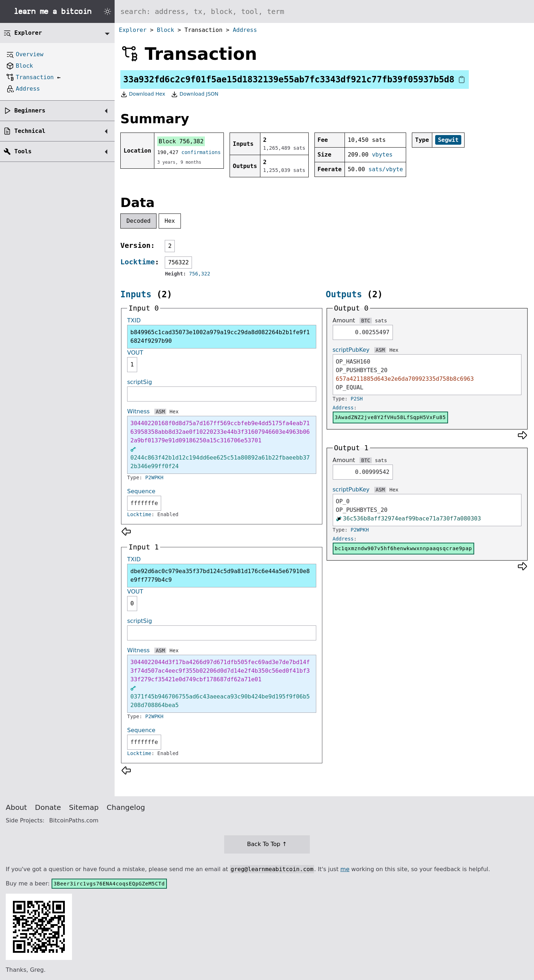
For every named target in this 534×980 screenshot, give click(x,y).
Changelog (126, 807)
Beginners (30, 111)
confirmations (201, 152)
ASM (160, 412)
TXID (134, 320)
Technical (30, 131)
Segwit (448, 140)
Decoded (138, 221)
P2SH (357, 399)
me (345, 869)
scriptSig (139, 382)
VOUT (135, 353)
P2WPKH (155, 477)
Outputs (344, 294)
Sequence (141, 491)
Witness (138, 411)
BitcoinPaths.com (74, 820)
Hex (170, 221)
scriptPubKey (351, 350)
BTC (365, 321)
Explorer (133, 30)
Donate (48, 807)
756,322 (200, 274)
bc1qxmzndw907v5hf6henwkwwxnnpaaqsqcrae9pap (403, 548)
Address (245, 30)
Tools (23, 151)
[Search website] (324, 11)
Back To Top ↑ (267, 844)
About (16, 807)
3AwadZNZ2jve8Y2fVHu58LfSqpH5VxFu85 (390, 417)
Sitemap (84, 807)
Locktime (138, 262)
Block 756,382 (181, 141)
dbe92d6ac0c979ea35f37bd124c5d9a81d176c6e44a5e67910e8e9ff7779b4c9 (220, 575)
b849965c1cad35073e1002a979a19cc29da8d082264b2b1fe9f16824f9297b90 (220, 337)
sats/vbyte (386, 169)
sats (381, 321)
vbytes (382, 155)
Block (165, 30)
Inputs (136, 294)
